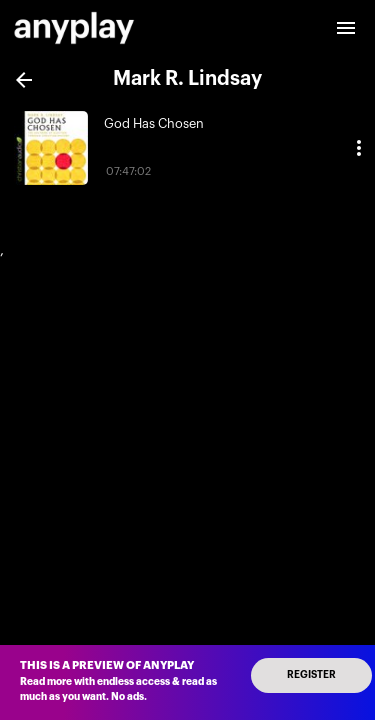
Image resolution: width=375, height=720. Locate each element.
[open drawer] (346, 28)
